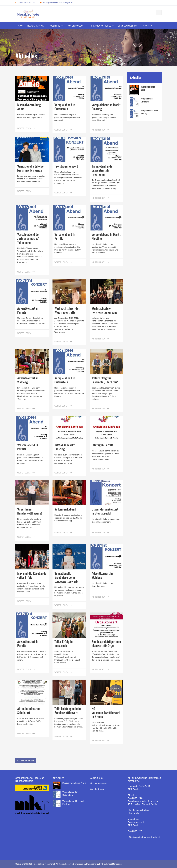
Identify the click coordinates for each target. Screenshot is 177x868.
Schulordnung (97, 789)
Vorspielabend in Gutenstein (65, 107)
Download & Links (127, 26)
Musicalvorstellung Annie (29, 107)
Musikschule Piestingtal (44, 864)
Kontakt (148, 26)
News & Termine (35, 26)
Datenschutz (92, 864)
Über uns (55, 26)
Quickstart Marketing (112, 864)
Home (20, 26)
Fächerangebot (75, 26)
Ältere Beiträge (26, 760)
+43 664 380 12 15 (25, 3)
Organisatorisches (101, 26)
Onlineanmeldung (99, 783)
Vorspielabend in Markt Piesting (106, 107)
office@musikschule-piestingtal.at (58, 3)
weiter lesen (24, 128)
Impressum (80, 864)
